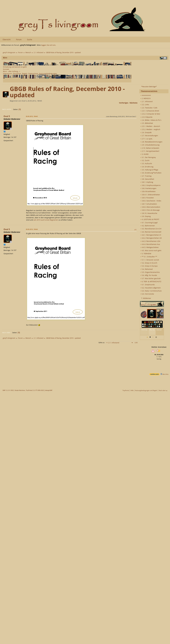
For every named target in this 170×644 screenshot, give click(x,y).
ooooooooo (146, 95)
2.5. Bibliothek (147, 123)
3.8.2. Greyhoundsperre (150, 185)
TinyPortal (126, 390)
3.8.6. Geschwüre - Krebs (151, 201)
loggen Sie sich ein (48, 45)
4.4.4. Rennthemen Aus (150, 244)
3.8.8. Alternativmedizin (150, 207)
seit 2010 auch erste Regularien (46, 220)
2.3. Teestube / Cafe (149, 108)
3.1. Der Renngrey (148, 157)
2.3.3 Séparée (146, 117)
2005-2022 (41, 390)
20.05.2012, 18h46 (32, 229)
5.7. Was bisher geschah (150, 278)
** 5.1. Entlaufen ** (149, 257)
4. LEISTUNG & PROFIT (150, 219)
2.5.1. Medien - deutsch (150, 126)
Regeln (25, 73)
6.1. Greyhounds (147, 285)
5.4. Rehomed (146, 269)
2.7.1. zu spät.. (147, 139)
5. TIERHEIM (146, 254)
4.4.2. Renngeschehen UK (151, 238)
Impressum (8, 73)
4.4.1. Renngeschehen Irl (151, 235)
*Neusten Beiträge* (149, 87)
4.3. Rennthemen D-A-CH (151, 229)
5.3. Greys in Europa (149, 266)
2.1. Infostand (146, 101)
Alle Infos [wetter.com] (165, 374)
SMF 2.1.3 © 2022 (8, 390)
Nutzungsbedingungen (48, 73)
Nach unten (7, 109)
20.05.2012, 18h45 (32, 116)
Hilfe (132, 390)
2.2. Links (145, 105)
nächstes (134, 103)
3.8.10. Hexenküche (149, 213)
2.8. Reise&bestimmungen (151, 142)
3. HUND (144, 154)
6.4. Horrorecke (147, 294)
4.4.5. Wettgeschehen (149, 247)
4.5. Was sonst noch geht (151, 250)
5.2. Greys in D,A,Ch (149, 263)
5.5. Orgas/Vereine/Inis (150, 272)
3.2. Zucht (145, 160)
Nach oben (6, 333)
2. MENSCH (145, 98)
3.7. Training (146, 176)
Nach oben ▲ (163, 390)
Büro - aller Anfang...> (12, 71)
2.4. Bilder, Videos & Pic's (151, 120)
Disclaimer (17, 73)
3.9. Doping (145, 216)
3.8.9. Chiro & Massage (150, 210)
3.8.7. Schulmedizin (149, 204)
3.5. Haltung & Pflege (149, 170)
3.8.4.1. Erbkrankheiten (150, 195)
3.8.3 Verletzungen (148, 188)
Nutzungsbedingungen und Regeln (146, 390)
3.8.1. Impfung (147, 182)
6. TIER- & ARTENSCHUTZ (151, 281)
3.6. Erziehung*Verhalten (151, 173)
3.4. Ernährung (147, 167)
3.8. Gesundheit (147, 179)
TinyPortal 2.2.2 (31, 390)
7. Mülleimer (146, 298)
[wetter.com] (154, 375)
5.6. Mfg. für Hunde (149, 275)
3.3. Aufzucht (146, 163)
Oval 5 (7, 116)
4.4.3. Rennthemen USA (150, 241)
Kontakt (6, 69)
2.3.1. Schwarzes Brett (150, 111)
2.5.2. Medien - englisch (150, 129)
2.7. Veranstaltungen (149, 136)
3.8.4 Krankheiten (148, 191)
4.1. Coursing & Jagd (149, 223)
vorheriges (124, 103)
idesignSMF (49, 390)
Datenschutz (33, 73)
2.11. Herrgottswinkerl (150, 151)
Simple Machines (20, 390)
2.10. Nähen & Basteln (150, 148)
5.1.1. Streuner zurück (150, 260)
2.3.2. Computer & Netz (150, 114)
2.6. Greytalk (146, 132)
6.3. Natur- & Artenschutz (151, 291)
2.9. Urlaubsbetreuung (150, 145)
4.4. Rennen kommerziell (151, 232)
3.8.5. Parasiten (147, 198)
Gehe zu (101, 343)
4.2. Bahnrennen (147, 226)
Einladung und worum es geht (15, 67)
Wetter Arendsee (159, 347)
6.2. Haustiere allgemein (150, 288)
